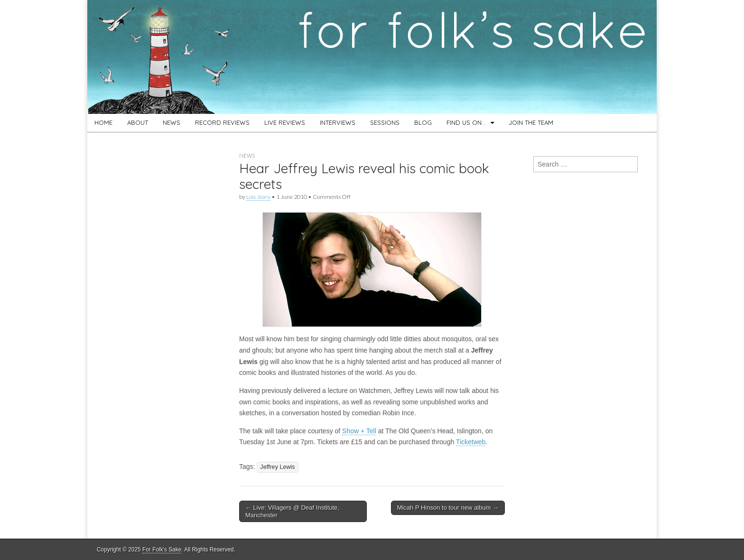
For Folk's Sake (162, 550)
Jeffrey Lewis (277, 467)
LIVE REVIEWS (285, 122)
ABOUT (138, 122)
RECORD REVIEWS (222, 122)
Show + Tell (359, 431)
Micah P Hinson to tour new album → (448, 508)
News (247, 155)
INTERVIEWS (338, 122)
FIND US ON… (466, 122)
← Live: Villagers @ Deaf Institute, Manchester (292, 511)
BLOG (423, 122)
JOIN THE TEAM (531, 122)
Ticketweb (471, 442)
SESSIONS (385, 122)
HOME (103, 122)
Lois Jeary (258, 197)
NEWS (172, 122)
